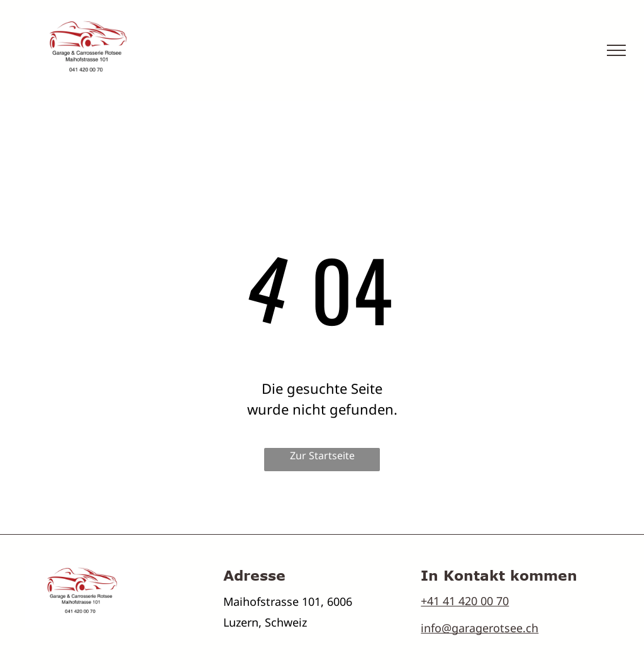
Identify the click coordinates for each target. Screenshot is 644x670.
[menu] (616, 50)
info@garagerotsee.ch (480, 628)
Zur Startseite (322, 455)
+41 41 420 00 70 (465, 601)
